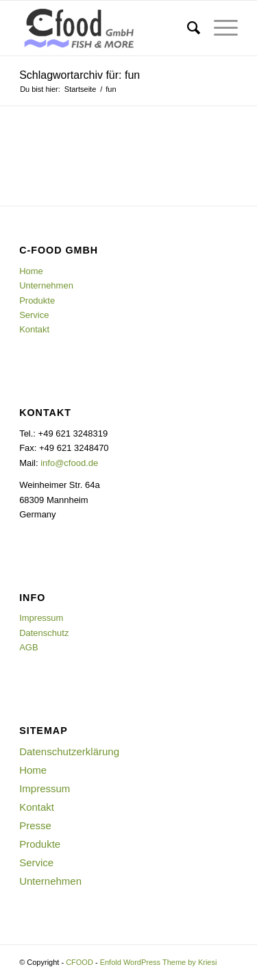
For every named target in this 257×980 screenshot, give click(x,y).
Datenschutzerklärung (69, 751)
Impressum (41, 618)
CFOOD (79, 962)
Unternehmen (46, 285)
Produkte (37, 301)
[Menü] (219, 28)
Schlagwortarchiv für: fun (79, 75)
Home (31, 271)
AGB (28, 647)
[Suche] (187, 28)
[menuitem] (187, 28)
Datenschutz (44, 633)
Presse (35, 825)
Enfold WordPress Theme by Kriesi (159, 962)
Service (34, 315)
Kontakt (34, 329)
